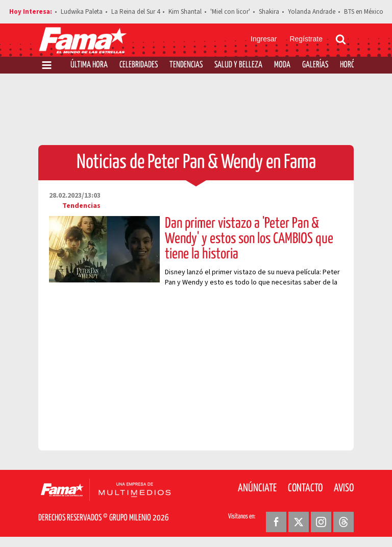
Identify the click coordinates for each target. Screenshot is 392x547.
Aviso (344, 488)
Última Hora (89, 65)
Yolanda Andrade (312, 12)
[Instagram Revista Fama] (321, 522)
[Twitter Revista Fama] (299, 522)
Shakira (269, 12)
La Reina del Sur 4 (136, 12)
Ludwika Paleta (82, 12)
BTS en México (364, 12)
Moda (282, 65)
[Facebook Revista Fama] (276, 522)
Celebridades (139, 65)
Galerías (315, 65)
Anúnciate (257, 488)
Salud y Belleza (238, 65)
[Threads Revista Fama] (344, 522)
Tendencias (186, 65)
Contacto (305, 488)
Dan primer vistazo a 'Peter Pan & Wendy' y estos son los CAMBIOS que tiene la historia (249, 239)
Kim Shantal (185, 12)
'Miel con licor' (230, 12)
